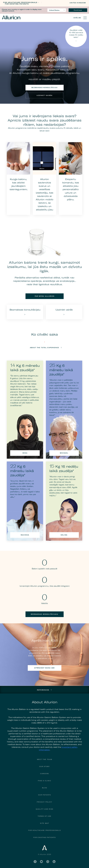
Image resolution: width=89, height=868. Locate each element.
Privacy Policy (44, 802)
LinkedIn (54, 862)
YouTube (41, 862)
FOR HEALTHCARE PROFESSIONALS (20, 3)
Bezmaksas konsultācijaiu (44, 614)
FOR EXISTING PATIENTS (17, 4)
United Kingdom (78, 3)
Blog (45, 788)
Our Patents (44, 795)
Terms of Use (44, 816)
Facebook (35, 862)
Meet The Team (45, 759)
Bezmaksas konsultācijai (45, 88)
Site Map (44, 823)
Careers (44, 774)
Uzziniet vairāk (44, 95)
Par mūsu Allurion (45, 296)
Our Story (44, 767)
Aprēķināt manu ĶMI (44, 668)
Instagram (48, 862)
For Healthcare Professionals (44, 830)
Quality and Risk (44, 809)
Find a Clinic (45, 781)
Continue (78, 10)
